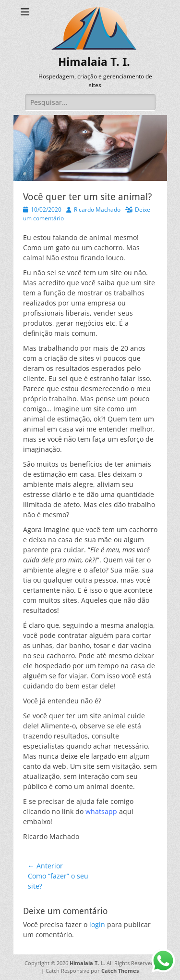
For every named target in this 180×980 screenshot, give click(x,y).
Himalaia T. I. (94, 62)
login (97, 924)
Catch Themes (120, 971)
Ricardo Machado (97, 210)
